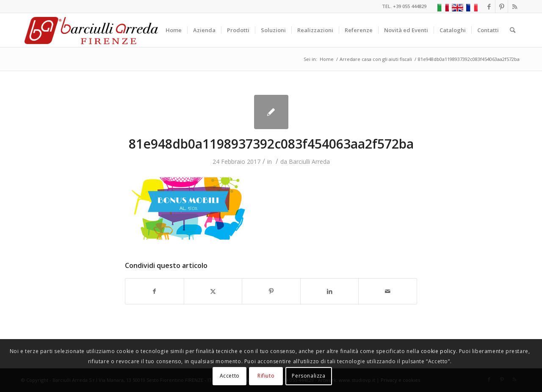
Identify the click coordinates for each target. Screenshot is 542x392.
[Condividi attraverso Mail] (388, 291)
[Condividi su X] (213, 291)
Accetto (230, 376)
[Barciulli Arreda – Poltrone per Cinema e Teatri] (90, 30)
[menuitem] (174, 30)
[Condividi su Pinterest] (271, 291)
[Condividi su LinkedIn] (330, 291)
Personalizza (308, 376)
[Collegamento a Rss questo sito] (514, 6)
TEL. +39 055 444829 (404, 6)
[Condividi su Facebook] (155, 291)
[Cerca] (513, 30)
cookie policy (438, 351)
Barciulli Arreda (309, 161)
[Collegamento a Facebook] (489, 6)
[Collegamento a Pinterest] (502, 6)
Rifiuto (266, 376)
